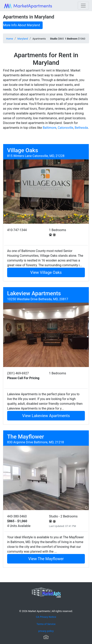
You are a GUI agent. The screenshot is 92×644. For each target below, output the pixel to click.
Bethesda (81, 128)
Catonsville (65, 128)
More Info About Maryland (22, 25)
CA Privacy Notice (46, 617)
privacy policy (46, 631)
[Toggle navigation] (83, 6)
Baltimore (49, 128)
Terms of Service (46, 624)
